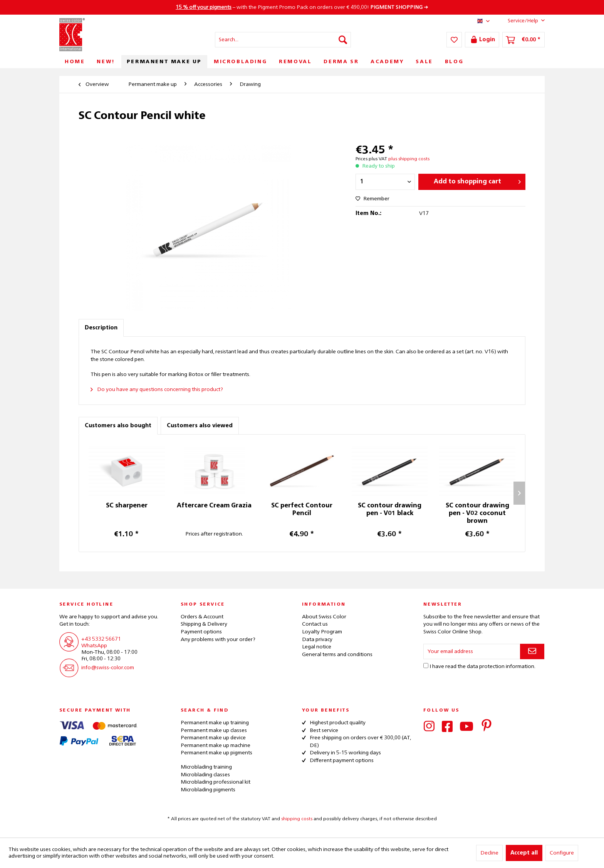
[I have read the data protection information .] (426, 666)
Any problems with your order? (218, 640)
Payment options (201, 632)
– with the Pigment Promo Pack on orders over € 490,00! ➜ (302, 7)
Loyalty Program (322, 632)
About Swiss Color (324, 617)
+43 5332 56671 (101, 639)
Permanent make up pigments (216, 753)
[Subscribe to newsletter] (532, 651)
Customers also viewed (200, 426)
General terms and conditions (337, 655)
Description (101, 328)
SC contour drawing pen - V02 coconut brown (477, 514)
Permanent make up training (215, 723)
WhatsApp (94, 646)
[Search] (343, 40)
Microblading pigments (208, 790)
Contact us (315, 624)
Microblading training (206, 767)
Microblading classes (205, 775)
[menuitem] (283, 40)
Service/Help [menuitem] (520, 20)
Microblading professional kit (216, 782)
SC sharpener (127, 506)
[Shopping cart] (523, 40)
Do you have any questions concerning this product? (157, 390)
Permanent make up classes (214, 730)
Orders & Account (202, 617)
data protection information (501, 667)
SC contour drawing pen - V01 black (390, 510)
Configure (562, 853)
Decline (489, 853)
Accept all (524, 853)
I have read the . (482, 667)
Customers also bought (118, 426)
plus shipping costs (409, 159)
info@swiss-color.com (108, 668)
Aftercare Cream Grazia (214, 506)
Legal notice (317, 647)
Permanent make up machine (216, 745)
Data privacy (317, 640)
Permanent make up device (213, 738)
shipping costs (297, 819)
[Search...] (283, 40)
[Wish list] (454, 40)
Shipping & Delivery (204, 624)
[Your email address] (472, 651)
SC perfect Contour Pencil (302, 510)
